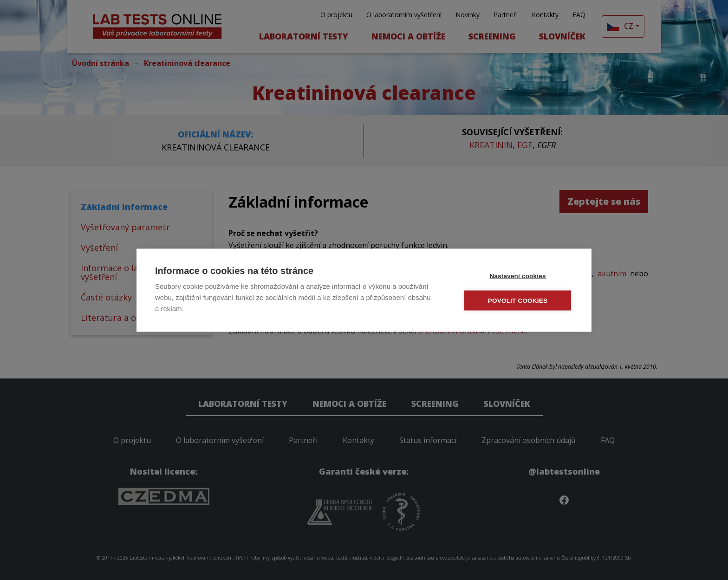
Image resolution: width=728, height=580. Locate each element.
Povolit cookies (518, 300)
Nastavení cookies (517, 275)
